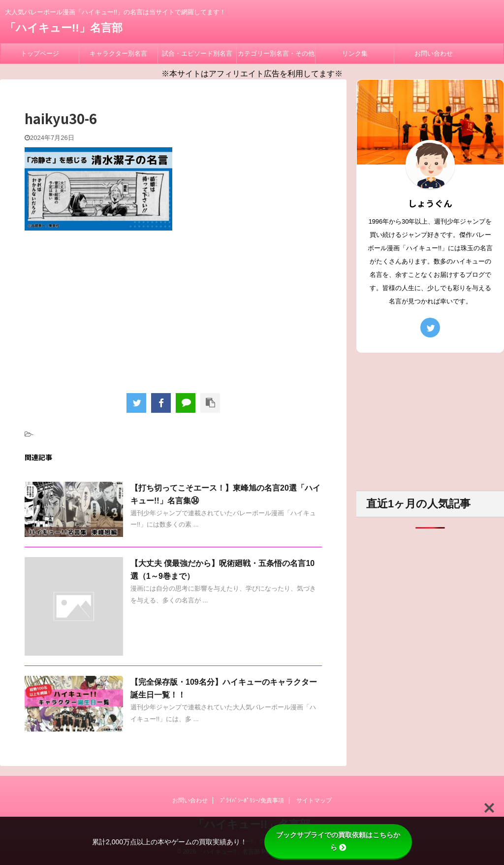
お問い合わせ (434, 53)
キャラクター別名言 (118, 53)
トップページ (40, 53)
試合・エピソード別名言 (197, 53)
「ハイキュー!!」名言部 (64, 28)
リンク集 (355, 53)
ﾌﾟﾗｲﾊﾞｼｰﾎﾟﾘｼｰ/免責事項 (252, 800)
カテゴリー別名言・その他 (276, 53)
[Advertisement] (173, 309)
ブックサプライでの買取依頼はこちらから (338, 841)
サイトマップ (314, 800)
